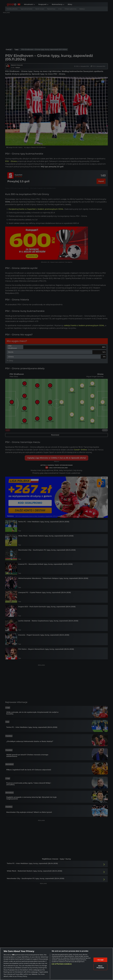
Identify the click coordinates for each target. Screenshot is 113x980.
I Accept (100, 960)
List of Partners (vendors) (62, 964)
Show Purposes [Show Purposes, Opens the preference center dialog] (100, 967)
